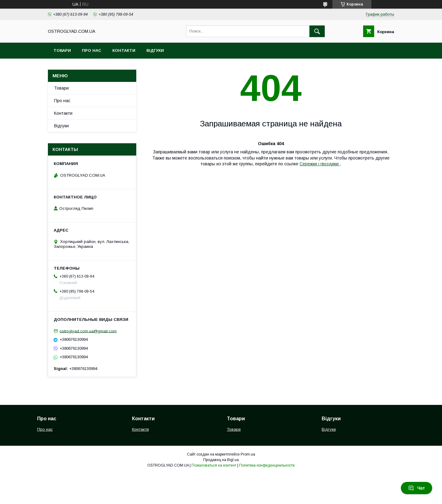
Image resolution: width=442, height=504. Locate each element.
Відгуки (155, 50)
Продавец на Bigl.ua (221, 460)
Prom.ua (248, 454)
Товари (62, 50)
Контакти (124, 50)
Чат (417, 488)
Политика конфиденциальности (267, 465)
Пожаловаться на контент (214, 465)
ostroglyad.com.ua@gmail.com (88, 331)
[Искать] (317, 31)
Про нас (92, 50)
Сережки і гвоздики (320, 164)
